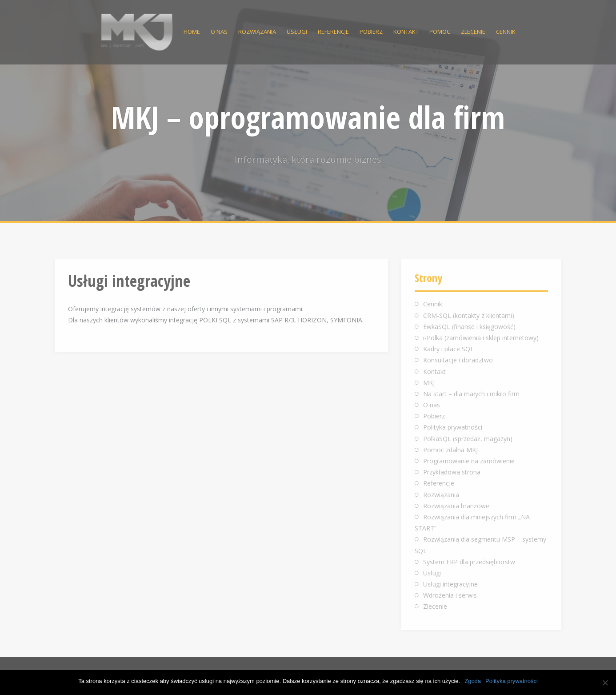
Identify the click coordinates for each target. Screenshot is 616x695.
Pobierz (371, 32)
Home (192, 32)
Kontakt (406, 32)
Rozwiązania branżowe (456, 506)
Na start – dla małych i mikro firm (471, 394)
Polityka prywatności (453, 427)
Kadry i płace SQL (448, 349)
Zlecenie (473, 32)
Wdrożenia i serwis (450, 595)
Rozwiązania (257, 32)
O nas (219, 32)
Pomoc (440, 32)
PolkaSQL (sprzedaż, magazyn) (468, 439)
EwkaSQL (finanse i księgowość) (469, 327)
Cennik (506, 32)
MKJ (429, 383)
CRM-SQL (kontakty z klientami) (469, 315)
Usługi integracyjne (450, 584)
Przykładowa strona (452, 472)
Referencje (333, 32)
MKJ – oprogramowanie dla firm (308, 117)
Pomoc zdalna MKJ (450, 450)
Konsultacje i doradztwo (458, 360)
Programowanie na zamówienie (469, 461)
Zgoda (473, 681)
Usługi (297, 32)
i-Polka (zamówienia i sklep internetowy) (481, 338)
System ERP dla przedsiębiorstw (469, 562)
